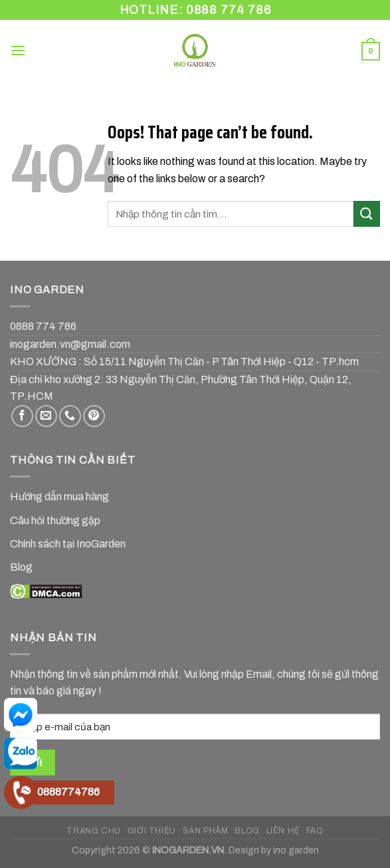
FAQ (315, 831)
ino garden (296, 850)
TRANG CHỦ (94, 831)
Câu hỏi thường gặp (55, 520)
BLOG (247, 831)
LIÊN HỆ (283, 831)
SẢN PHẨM (206, 831)
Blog (21, 567)
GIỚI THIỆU (152, 831)
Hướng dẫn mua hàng (59, 497)
